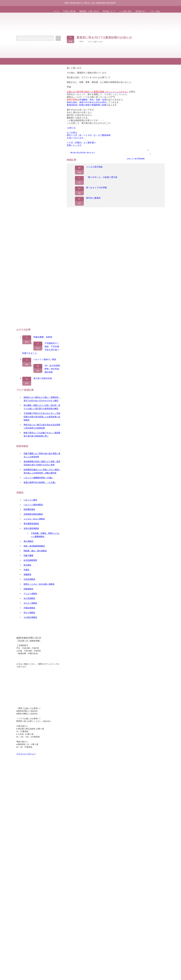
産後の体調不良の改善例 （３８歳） (40, 482)
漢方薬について (109, 11)
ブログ (90, 42)
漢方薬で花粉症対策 (43, 378)
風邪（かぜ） (99, 42)
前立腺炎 (27, 565)
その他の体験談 (30, 617)
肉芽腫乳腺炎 (29, 509)
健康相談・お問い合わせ (89, 11)
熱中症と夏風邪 (93, 198)
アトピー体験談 (30, 594)
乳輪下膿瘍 (28, 555)
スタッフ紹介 (155, 11)
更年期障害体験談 (31, 524)
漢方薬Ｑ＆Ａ (141, 11)
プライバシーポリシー (26, 754)
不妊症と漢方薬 (69, 11)
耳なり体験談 (29, 613)
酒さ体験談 (28, 541)
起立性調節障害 (30, 560)
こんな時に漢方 (125, 11)
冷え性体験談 (29, 598)
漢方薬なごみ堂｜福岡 (78, 244)
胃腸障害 (27, 574)
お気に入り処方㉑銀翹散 (136, 159)
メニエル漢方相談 (94, 167)
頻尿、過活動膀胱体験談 (34, 546)
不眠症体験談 (29, 608)
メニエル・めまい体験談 (34, 519)
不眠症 (26, 570)
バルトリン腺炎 (30, 500)
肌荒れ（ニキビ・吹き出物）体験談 (39, 584)
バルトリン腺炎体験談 (33, 505)
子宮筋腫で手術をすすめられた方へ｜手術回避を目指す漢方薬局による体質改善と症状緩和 (42, 417)
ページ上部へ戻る (178, 46)
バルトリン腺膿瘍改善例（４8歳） (39, 478)
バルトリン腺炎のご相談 (45, 359)
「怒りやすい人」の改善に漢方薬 (102, 177)
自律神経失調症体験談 (33, 514)
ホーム (57, 11)
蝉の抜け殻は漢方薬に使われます (83, 153)
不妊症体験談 (29, 579)
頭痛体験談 (28, 589)
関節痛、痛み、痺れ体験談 (35, 551)
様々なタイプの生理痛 (96, 188)
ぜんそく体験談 (30, 603)
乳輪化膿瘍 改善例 (43, 337)
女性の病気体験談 (31, 528)
